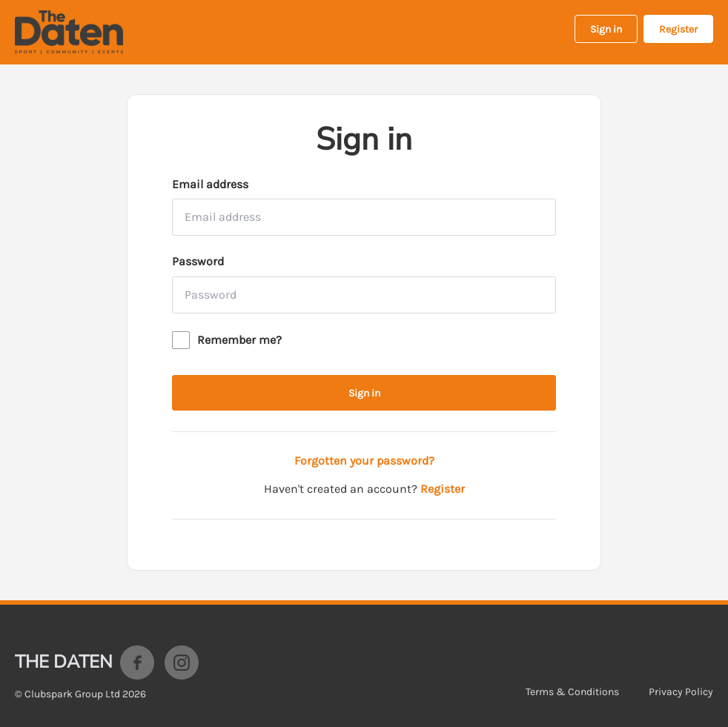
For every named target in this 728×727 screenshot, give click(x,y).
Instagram (182, 663)
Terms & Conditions (572, 692)
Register (678, 29)
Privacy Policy (681, 692)
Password (198, 261)
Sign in (606, 29)
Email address (210, 184)
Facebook (137, 663)
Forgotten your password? (364, 461)
